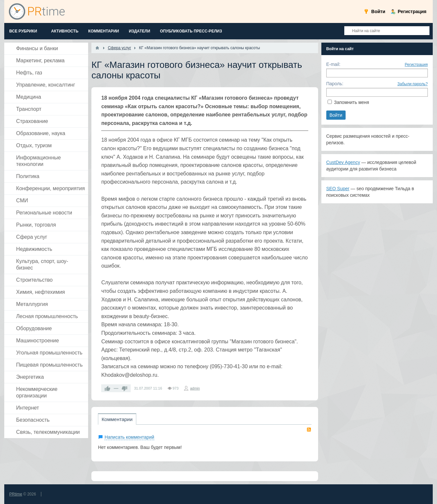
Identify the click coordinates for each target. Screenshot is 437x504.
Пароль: (335, 84)
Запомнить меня (352, 102)
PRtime (16, 494)
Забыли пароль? (413, 84)
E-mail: (333, 64)
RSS (309, 430)
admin (195, 388)
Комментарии (117, 419)
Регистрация (416, 65)
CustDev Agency (343, 162)
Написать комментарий (129, 437)
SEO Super (338, 189)
